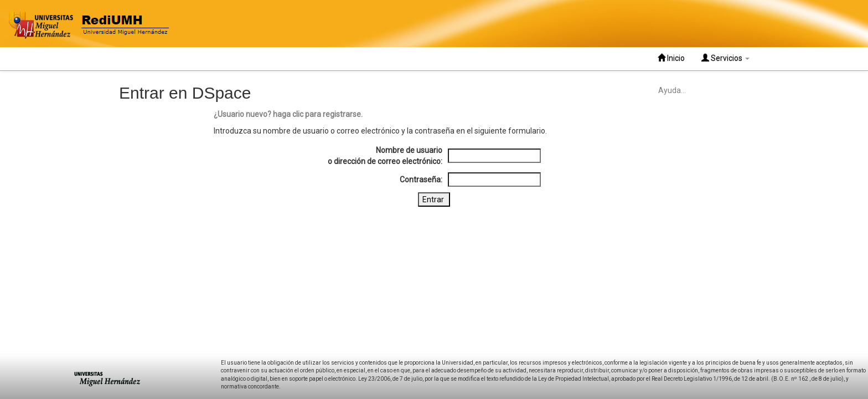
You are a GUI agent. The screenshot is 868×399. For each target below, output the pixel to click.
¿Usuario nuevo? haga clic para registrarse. (288, 114)
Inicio (671, 58)
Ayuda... (672, 90)
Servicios (725, 58)
